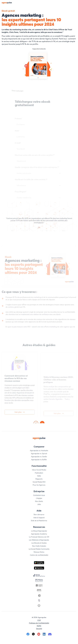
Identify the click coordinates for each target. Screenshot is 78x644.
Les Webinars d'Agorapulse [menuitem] (39, 540)
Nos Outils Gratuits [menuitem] (39, 546)
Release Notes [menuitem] (39, 552)
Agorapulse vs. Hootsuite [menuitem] (39, 450)
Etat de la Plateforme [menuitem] (39, 521)
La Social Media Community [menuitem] (39, 549)
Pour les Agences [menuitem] (39, 485)
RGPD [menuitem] (39, 626)
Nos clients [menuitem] (39, 501)
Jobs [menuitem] (39, 504)
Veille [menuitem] (39, 476)
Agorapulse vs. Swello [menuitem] (39, 457)
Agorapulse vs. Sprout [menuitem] (39, 454)
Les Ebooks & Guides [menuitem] (39, 543)
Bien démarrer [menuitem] (39, 515)
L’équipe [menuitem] (39, 498)
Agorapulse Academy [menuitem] (39, 534)
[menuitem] (28, 634)
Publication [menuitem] (39, 473)
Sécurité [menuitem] (39, 629)
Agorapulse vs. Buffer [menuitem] (39, 460)
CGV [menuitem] (39, 620)
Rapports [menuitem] (39, 479)
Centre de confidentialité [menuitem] (39, 555)
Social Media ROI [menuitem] (39, 482)
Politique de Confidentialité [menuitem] (39, 623)
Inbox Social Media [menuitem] (39, 470)
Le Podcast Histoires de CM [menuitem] (39, 537)
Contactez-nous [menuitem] (39, 495)
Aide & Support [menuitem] (39, 518)
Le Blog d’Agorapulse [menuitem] (39, 531)
